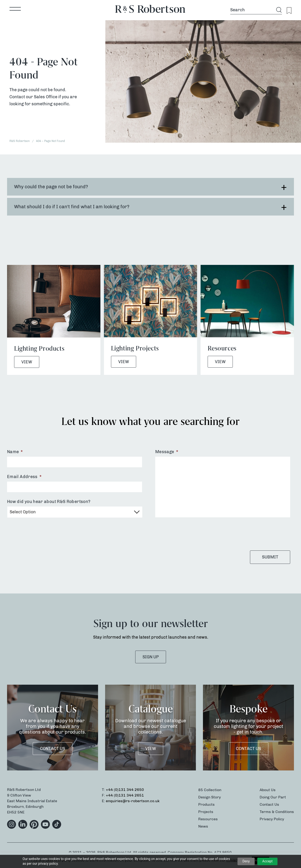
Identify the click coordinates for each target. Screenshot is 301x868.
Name (15, 452)
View (27, 362)
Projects (206, 812)
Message (167, 452)
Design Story (210, 797)
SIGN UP (151, 657)
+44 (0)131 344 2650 (125, 790)
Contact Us (53, 749)
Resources (208, 819)
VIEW (151, 749)
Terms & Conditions (277, 812)
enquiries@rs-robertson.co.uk (133, 801)
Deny (246, 861)
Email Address (24, 477)
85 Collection (210, 790)
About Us (268, 790)
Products (206, 804)
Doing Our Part (273, 797)
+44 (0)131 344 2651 (125, 795)
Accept (267, 861)
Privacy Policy (272, 819)
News (203, 826)
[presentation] (191, 534)
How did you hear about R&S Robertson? (49, 502)
